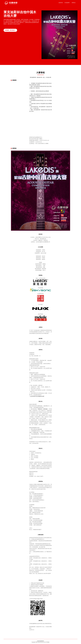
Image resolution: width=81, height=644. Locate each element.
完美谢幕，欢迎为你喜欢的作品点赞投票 (40, 91)
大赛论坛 (74, 3)
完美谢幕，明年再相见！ (11, 30)
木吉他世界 (67, 3)
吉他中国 (61, 3)
